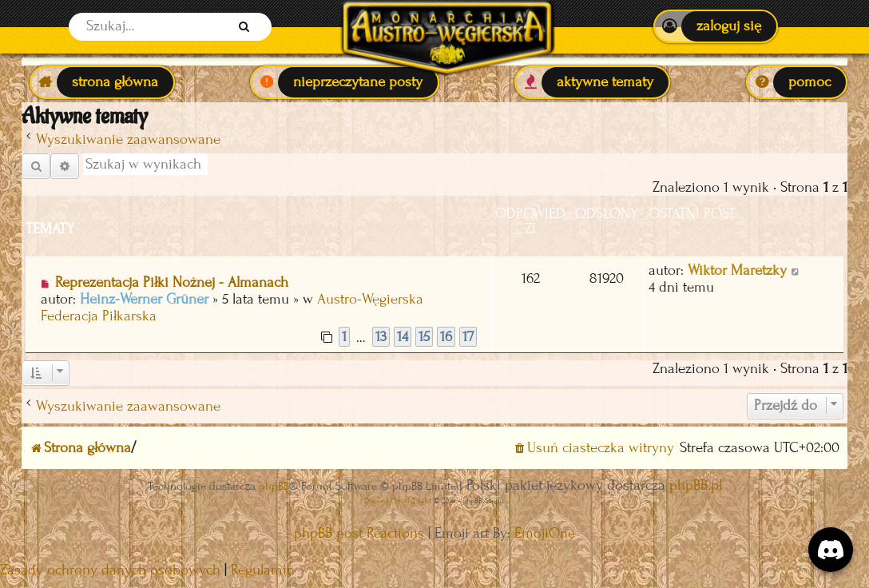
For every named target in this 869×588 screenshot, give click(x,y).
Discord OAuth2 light (398, 501)
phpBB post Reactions (359, 533)
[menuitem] (715, 26)
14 (403, 337)
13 (381, 337)
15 (424, 337)
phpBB (274, 486)
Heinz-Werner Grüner (144, 299)
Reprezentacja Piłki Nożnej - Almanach (172, 282)
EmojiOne (545, 533)
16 (446, 337)
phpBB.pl (696, 485)
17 (468, 337)
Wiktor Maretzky (737, 270)
